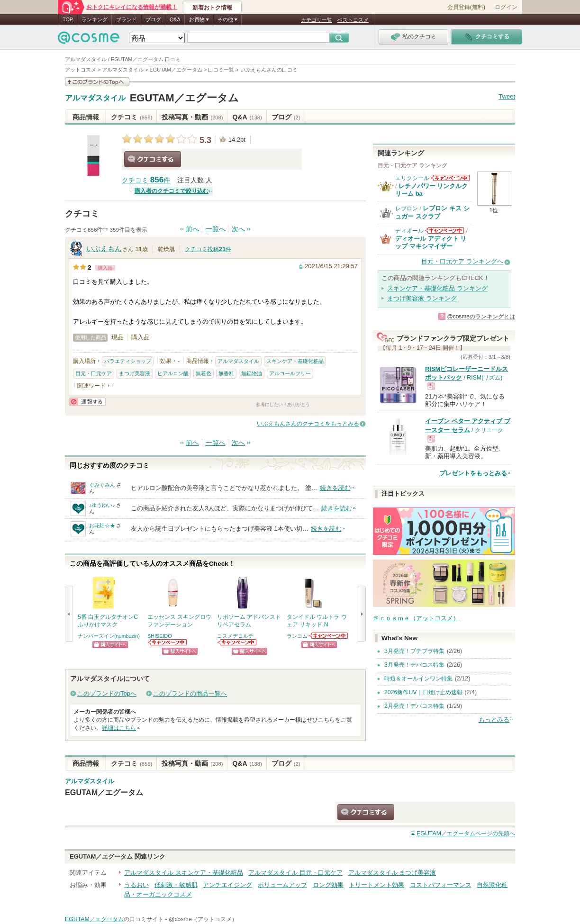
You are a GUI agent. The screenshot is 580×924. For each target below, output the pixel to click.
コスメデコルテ (235, 636)
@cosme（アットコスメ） (203, 919)
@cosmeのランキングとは (481, 317)
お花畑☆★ (102, 525)
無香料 (226, 373)
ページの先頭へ (466, 833)
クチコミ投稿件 (208, 249)
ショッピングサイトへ (110, 645)
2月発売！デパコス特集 (414, 706)
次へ (238, 229)
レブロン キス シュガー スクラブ (432, 212)
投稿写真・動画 (192, 117)
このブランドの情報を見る (97, 82)
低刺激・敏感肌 (176, 885)
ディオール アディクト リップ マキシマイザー (431, 242)
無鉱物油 (252, 373)
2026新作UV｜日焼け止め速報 (423, 692)
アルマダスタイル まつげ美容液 (392, 873)
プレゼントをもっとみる (473, 473)
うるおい (136, 885)
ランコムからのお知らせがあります (329, 636)
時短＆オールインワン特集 (418, 679)
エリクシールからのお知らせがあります (450, 178)
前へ (192, 229)
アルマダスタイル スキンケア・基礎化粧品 (184, 873)
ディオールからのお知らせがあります (444, 231)
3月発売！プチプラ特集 (414, 651)
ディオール (409, 231)
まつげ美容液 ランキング (422, 298)
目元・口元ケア (94, 373)
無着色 (204, 373)
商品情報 (86, 117)
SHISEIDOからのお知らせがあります (168, 642)
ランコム (297, 636)
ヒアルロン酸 (173, 373)
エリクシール (412, 178)
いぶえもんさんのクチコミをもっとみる (308, 424)
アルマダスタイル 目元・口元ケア (295, 873)
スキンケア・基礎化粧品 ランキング (437, 288)
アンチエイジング (227, 885)
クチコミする (153, 159)
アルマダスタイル (95, 98)
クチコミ (131, 117)
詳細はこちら (119, 728)
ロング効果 (328, 885)
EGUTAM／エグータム (184, 98)
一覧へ (216, 229)
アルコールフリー (290, 373)
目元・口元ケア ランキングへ (462, 261)
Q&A (175, 19)
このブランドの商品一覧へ (190, 693)
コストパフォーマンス (441, 885)
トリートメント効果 (376, 885)
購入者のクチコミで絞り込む (172, 191)
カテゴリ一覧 (317, 20)
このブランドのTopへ (107, 693)
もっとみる (494, 720)
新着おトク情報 (212, 8)
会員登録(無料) (466, 7)
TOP (68, 19)
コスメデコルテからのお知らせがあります (237, 642)
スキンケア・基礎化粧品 (295, 361)
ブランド (127, 19)
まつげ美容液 (135, 373)
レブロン (407, 208)
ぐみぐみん (102, 485)
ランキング (95, 19)
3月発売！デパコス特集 (414, 665)
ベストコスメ (353, 20)
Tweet (507, 96)
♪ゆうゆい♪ (102, 505)
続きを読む (335, 488)
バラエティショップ (128, 361)
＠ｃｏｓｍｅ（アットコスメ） (416, 618)
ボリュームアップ (282, 885)
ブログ (153, 19)
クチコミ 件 (146, 180)
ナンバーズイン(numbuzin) (109, 636)
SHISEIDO (160, 636)
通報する (87, 402)
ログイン (506, 7)
